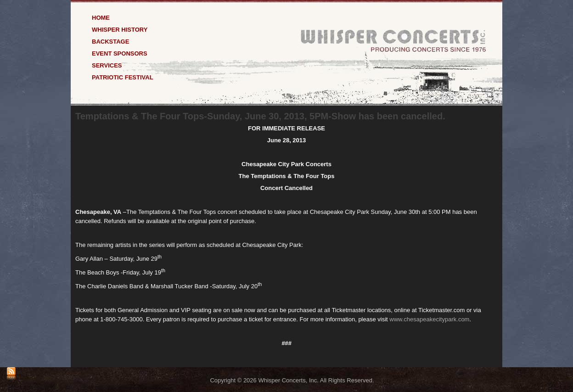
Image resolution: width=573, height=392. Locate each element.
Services (107, 65)
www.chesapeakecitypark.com (429, 319)
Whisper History (120, 29)
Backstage (110, 41)
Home (101, 17)
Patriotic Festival (123, 77)
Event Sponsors (120, 53)
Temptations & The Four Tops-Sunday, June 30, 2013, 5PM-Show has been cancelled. (260, 116)
